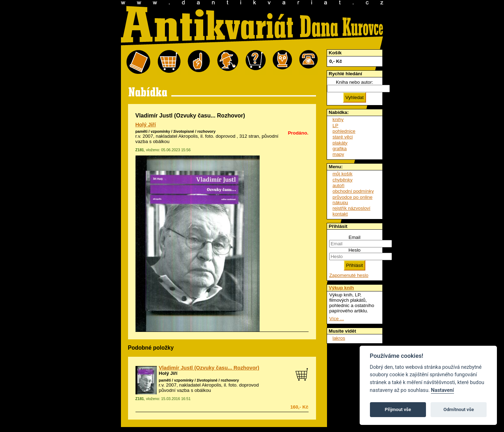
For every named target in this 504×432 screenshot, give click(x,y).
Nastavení (442, 390)
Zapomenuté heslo (349, 275)
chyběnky (343, 180)
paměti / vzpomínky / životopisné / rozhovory (176, 131)
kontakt (340, 214)
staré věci (343, 137)
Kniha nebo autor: (355, 82)
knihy (338, 119)
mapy (339, 154)
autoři (339, 185)
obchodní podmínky (353, 191)
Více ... (336, 319)
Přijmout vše (398, 409)
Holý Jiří (146, 125)
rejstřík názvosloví (352, 208)
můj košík (343, 174)
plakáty (340, 143)
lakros (339, 338)
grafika (340, 149)
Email (355, 237)
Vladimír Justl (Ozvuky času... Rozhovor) (209, 368)
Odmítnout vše (459, 409)
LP (336, 125)
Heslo (354, 250)
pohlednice (344, 131)
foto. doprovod (220, 136)
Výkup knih (341, 288)
